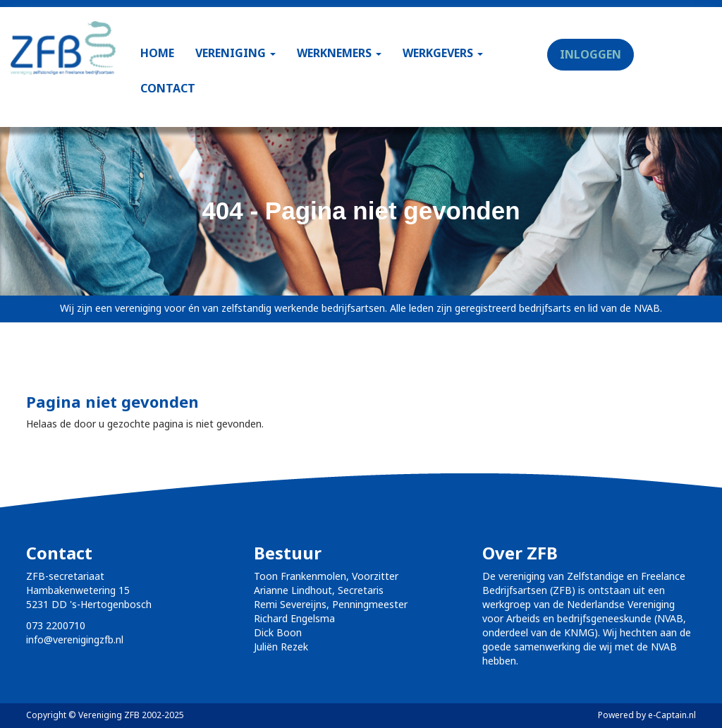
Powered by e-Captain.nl (647, 715)
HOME (157, 53)
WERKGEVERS (443, 53)
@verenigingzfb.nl (75, 639)
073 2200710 (56, 625)
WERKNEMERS (339, 53)
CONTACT (168, 88)
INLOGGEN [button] (591, 54)
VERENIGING (235, 53)
